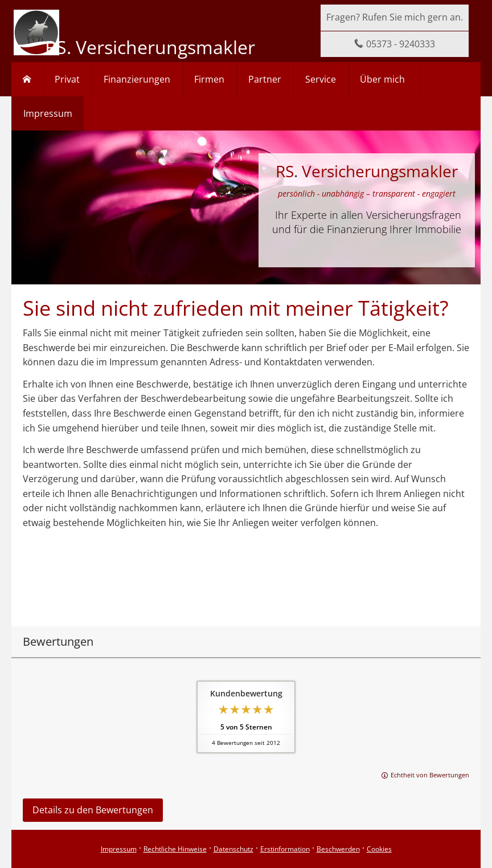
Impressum (119, 849)
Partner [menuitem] (265, 79)
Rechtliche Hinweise (175, 849)
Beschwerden (338, 849)
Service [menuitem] (321, 79)
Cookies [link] (379, 849)
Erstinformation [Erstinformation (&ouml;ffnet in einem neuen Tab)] (285, 849)
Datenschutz (233, 849)
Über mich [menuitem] (382, 79)
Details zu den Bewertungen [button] (93, 810)
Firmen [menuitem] (209, 79)
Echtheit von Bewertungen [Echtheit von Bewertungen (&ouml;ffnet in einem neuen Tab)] (430, 775)
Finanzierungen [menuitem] (137, 79)
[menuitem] (27, 79)
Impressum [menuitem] (48, 113)
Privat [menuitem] (67, 79)
